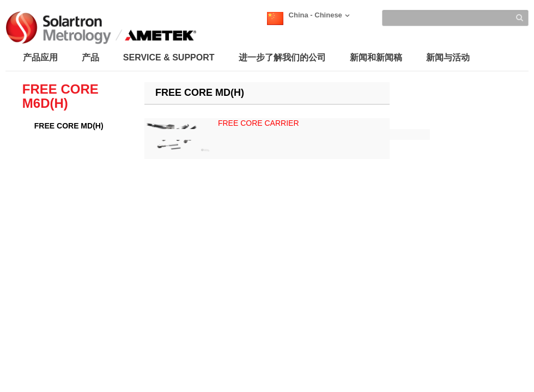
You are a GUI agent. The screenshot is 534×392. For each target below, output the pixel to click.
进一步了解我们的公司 (282, 57)
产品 (90, 57)
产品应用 (40, 57)
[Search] (455, 18)
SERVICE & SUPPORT (169, 57)
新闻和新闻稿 (376, 57)
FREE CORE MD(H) (69, 126)
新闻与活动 (448, 57)
